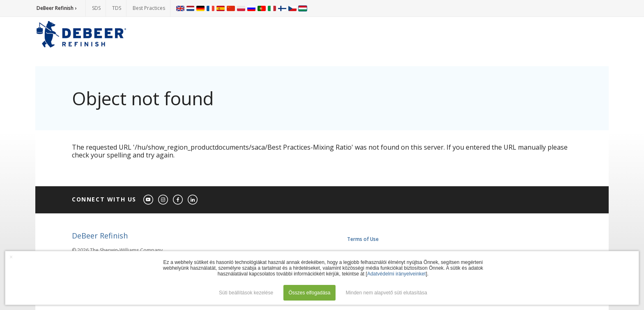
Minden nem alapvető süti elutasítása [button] (386, 293)
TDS (117, 8)
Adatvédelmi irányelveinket (397, 274)
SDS (96, 8)
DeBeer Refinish (100, 236)
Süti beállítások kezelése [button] (246, 293)
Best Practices (149, 8)
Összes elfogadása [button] (309, 293)
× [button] (11, 257)
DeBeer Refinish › (56, 8)
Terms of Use (363, 239)
